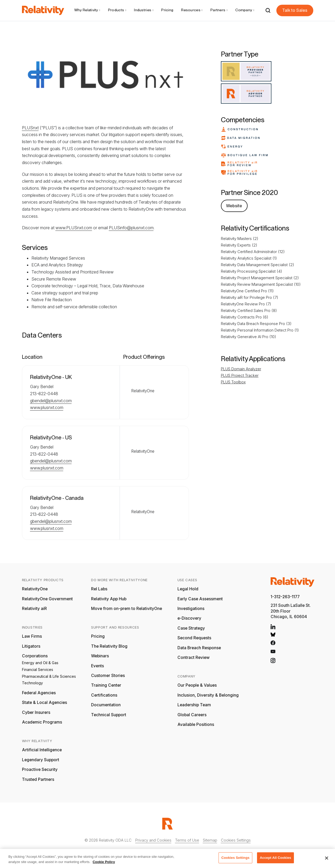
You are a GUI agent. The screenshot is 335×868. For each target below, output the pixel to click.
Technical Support (109, 715)
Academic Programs (42, 722)
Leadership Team (194, 705)
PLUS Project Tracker (240, 375)
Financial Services (38, 670)
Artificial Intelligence (42, 750)
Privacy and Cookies (153, 840)
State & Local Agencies (44, 702)
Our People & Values (197, 685)
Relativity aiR (34, 609)
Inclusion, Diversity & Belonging (208, 695)
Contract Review (194, 657)
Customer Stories (108, 676)
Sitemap (210, 840)
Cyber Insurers (36, 712)
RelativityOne (35, 589)
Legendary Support (41, 760)
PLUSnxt (30, 128)
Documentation (106, 705)
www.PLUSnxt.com (74, 228)
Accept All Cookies (276, 860)
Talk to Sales (295, 10)
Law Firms (32, 636)
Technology (32, 683)
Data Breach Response (199, 648)
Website (234, 206)
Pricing (167, 10)
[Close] (327, 860)
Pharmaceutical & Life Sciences (49, 676)
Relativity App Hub (109, 599)
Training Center (106, 685)
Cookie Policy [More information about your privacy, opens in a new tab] (104, 864)
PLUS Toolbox (233, 382)
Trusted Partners (38, 779)
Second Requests (194, 638)
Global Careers (192, 715)
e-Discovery (189, 618)
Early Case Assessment (200, 599)
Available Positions (196, 724)
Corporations (35, 656)
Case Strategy (191, 628)
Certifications (104, 695)
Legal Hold (188, 589)
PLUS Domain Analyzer (241, 369)
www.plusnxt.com (47, 407)
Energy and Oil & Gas (40, 663)
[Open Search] (268, 10)
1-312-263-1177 (285, 597)
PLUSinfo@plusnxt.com (131, 228)
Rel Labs (99, 589)
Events (97, 666)
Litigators (31, 646)
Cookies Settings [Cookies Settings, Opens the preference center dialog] (236, 860)
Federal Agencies (39, 693)
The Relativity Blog (109, 646)
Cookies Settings (236, 840)
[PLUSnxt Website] (234, 206)
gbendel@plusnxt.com (51, 401)
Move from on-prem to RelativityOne (127, 609)
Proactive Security (40, 769)
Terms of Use (187, 840)
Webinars (100, 656)
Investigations (191, 609)
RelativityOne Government (47, 599)
